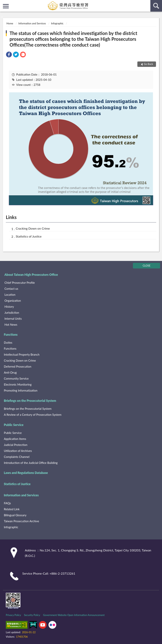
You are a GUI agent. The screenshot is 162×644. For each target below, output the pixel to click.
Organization (13, 301)
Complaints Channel (17, 457)
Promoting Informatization (21, 390)
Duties (8, 342)
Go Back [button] (148, 64)
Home (10, 23)
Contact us (11, 289)
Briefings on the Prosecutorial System (30, 401)
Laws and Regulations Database (26, 473)
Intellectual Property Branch (22, 354)
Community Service (16, 378)
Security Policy (32, 615)
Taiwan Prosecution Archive (21, 521)
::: (3, 3)
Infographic (57, 23)
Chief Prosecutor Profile (20, 283)
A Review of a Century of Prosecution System (33, 415)
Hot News (11, 325)
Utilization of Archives (18, 451)
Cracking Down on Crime (33, 228)
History (9, 307)
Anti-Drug (10, 372)
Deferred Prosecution (18, 366)
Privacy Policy (13, 615)
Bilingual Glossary (15, 515)
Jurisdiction (12, 313)
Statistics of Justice (29, 236)
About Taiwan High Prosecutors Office (31, 275)
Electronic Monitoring (18, 384)
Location (10, 295)
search (156, 6)
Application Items (15, 439)
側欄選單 (6, 6)
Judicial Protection (16, 445)
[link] (9, 55)
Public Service (14, 425)
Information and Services (32, 23)
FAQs (7, 503)
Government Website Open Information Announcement (74, 615)
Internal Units (13, 319)
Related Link (12, 509)
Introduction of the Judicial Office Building (31, 463)
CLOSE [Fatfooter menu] (146, 266)
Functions (11, 334)
